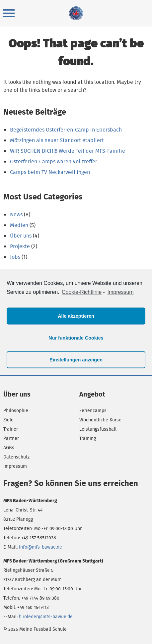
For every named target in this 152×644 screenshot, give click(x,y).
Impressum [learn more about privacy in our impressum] (121, 292)
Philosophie (16, 410)
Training (88, 438)
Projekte (20, 246)
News (16, 215)
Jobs (15, 257)
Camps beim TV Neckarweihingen (50, 172)
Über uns (21, 236)
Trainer (11, 429)
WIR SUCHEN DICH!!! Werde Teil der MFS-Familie (68, 151)
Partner (11, 438)
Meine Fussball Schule (76, 13)
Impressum (15, 466)
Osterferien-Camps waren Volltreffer (54, 161)
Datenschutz (16, 457)
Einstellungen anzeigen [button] (76, 360)
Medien (19, 225)
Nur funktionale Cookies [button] (76, 338)
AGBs (9, 448)
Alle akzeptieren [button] (76, 316)
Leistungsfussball (98, 429)
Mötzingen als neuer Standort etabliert (57, 140)
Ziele (8, 420)
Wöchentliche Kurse (100, 420)
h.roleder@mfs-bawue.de (46, 617)
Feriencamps (93, 410)
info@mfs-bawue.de (40, 547)
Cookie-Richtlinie (82, 292)
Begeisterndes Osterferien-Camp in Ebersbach (66, 130)
